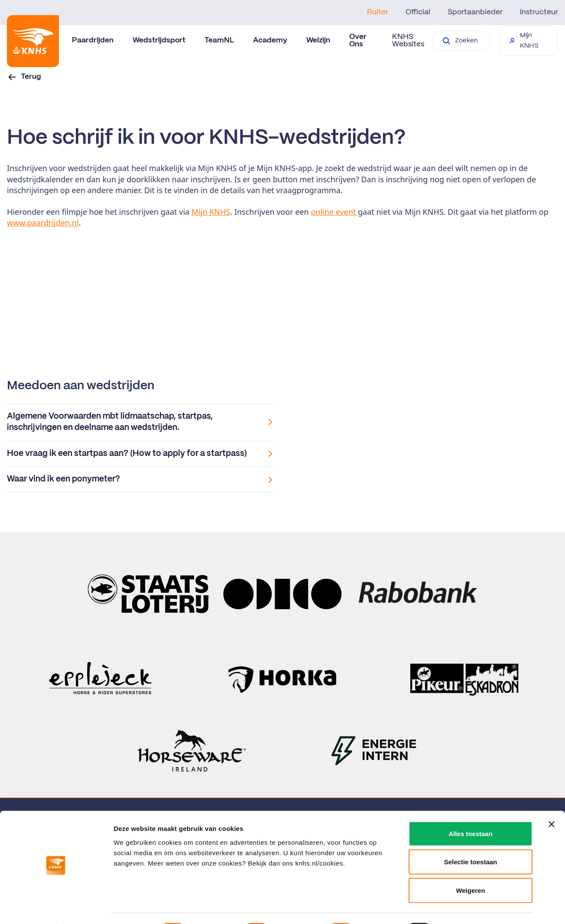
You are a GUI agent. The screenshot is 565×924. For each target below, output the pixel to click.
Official (418, 12)
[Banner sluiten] (552, 801)
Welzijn (318, 40)
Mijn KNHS (211, 212)
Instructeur (539, 12)
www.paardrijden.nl (43, 223)
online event (334, 212)
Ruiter (378, 12)
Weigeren (470, 867)
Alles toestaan (471, 810)
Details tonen (468, 907)
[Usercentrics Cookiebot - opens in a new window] (56, 907)
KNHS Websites (408, 40)
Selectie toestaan (471, 839)
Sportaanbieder (475, 12)
